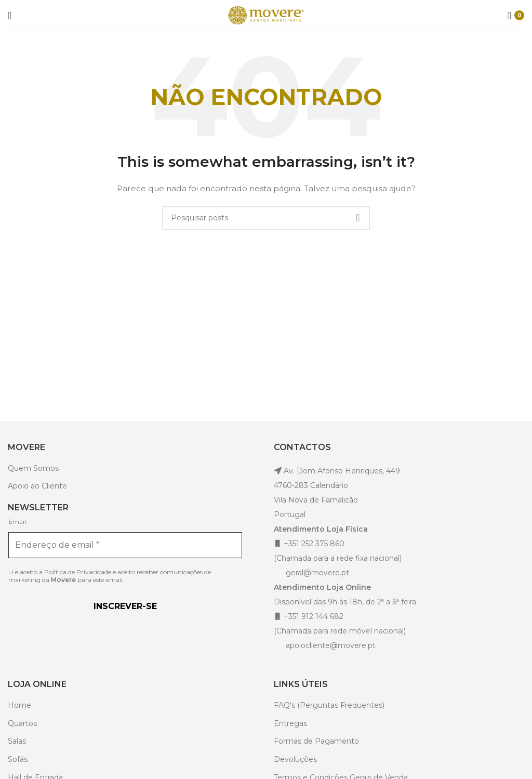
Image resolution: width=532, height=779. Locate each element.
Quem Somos (33, 468)
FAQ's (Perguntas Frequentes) (329, 705)
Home (19, 705)
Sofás (18, 759)
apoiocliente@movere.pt (330, 645)
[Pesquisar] (266, 218)
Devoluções (295, 759)
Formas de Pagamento (316, 741)
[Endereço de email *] (125, 545)
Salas (17, 741)
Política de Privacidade (78, 572)
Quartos (22, 723)
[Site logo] (266, 15)
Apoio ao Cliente (37, 486)
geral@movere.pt (317, 573)
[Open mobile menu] (10, 16)
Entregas (290, 723)
